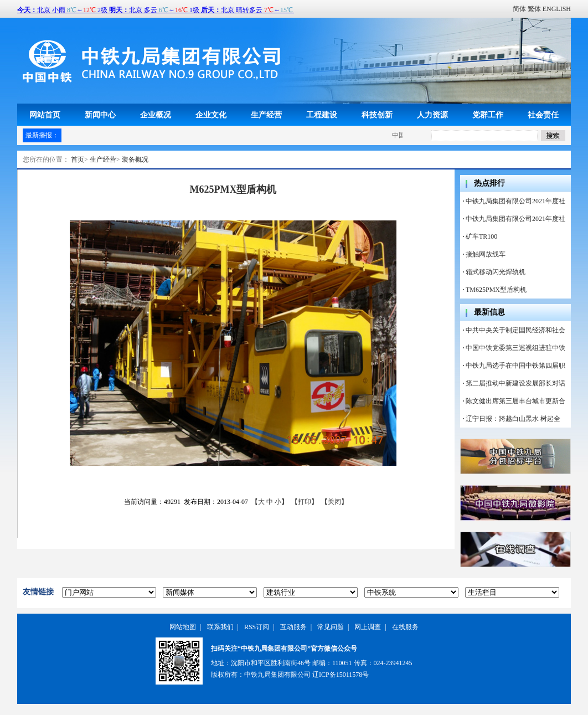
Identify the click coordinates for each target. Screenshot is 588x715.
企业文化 (211, 115)
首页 (78, 160)
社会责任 (543, 115)
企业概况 (156, 115)
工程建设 (322, 115)
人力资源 (432, 115)
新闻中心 (100, 115)
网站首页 (45, 115)
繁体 (534, 9)
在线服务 (405, 627)
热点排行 (489, 183)
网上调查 (368, 627)
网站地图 (183, 627)
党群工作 (488, 115)
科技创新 (377, 115)
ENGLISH (557, 9)
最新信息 (489, 312)
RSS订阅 (257, 627)
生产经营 (266, 115)
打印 (305, 502)
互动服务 (293, 627)
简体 (519, 9)
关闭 (334, 502)
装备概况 (135, 160)
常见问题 (331, 627)
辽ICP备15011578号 (341, 675)
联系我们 (220, 627)
